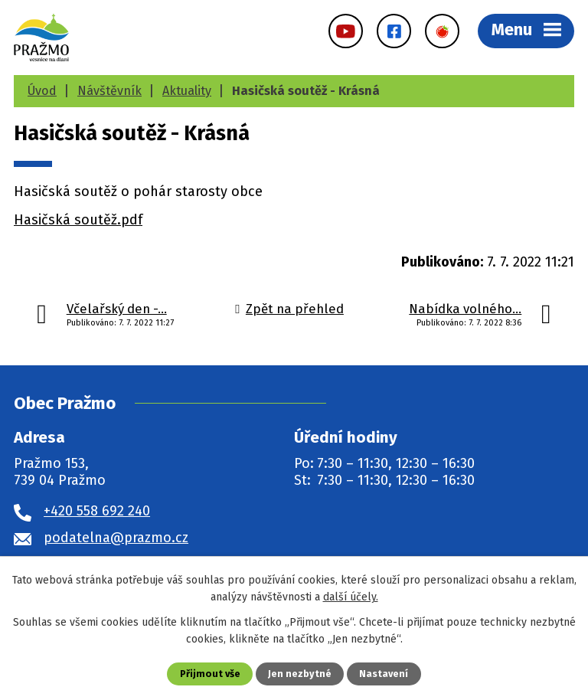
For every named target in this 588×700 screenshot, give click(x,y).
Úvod (42, 91)
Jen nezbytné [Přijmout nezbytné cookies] (300, 674)
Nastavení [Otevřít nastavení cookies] (384, 674)
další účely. (351, 597)
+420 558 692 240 (97, 511)
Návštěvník (109, 91)
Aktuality (187, 91)
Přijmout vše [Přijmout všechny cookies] (210, 674)
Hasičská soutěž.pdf (78, 220)
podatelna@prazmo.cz (116, 538)
